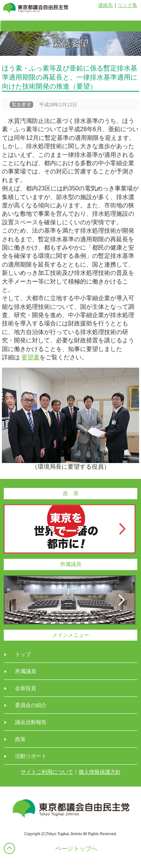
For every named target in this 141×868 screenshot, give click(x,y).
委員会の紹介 (31, 705)
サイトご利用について (47, 772)
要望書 (30, 357)
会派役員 (26, 688)
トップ (23, 654)
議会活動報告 (31, 722)
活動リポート (31, 756)
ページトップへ (76, 849)
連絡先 (105, 5)
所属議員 (26, 671)
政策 (20, 739)
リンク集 (127, 5)
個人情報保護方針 (100, 772)
